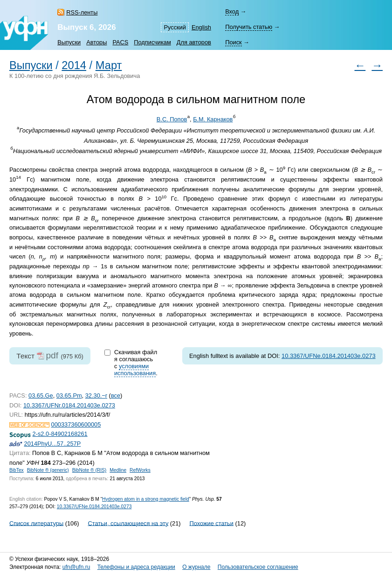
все (116, 395)
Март (109, 65)
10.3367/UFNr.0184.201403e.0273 (69, 405)
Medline (118, 470)
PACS (120, 42)
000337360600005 (76, 424)
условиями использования (135, 370)
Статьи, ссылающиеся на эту (128, 523)
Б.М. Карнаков (213, 119)
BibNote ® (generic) (48, 470)
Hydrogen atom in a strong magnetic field (146, 499)
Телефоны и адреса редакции (136, 567)
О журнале (196, 567)
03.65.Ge (41, 395)
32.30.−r (96, 395)
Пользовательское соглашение (258, 567)
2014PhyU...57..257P (53, 444)
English (201, 27)
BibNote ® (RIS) (89, 470)
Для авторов (194, 42)
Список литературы (36, 523)
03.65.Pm (69, 395)
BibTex (17, 470)
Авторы (96, 42)
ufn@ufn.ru (76, 567)
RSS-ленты (82, 12)
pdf (52, 355)
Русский (175, 27)
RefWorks (140, 470)
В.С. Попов (172, 119)
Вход (232, 11)
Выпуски (69, 42)
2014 (74, 65)
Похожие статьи (212, 523)
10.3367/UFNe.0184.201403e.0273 (329, 356)
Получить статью (249, 27)
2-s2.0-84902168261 (60, 434)
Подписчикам (152, 42)
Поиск (233, 42)
